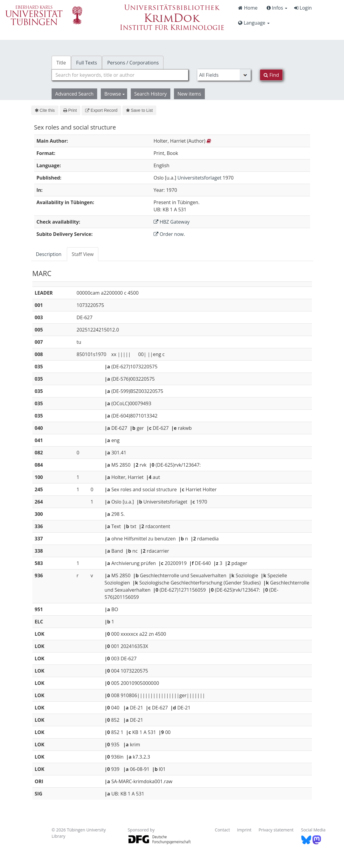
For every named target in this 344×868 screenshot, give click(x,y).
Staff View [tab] (83, 254)
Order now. (169, 234)
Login (303, 8)
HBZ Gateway (172, 222)
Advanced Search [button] (74, 94)
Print (70, 110)
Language (254, 23)
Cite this (45, 110)
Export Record (101, 110)
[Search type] (224, 75)
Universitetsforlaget (200, 178)
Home (248, 8)
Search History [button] (151, 94)
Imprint (244, 830)
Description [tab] (49, 254)
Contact (222, 830)
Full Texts (87, 63)
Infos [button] (277, 8)
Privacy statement (276, 830)
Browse (115, 94)
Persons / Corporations (133, 63)
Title (61, 63)
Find (271, 75)
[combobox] (120, 75)
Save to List (139, 110)
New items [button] (189, 94)
